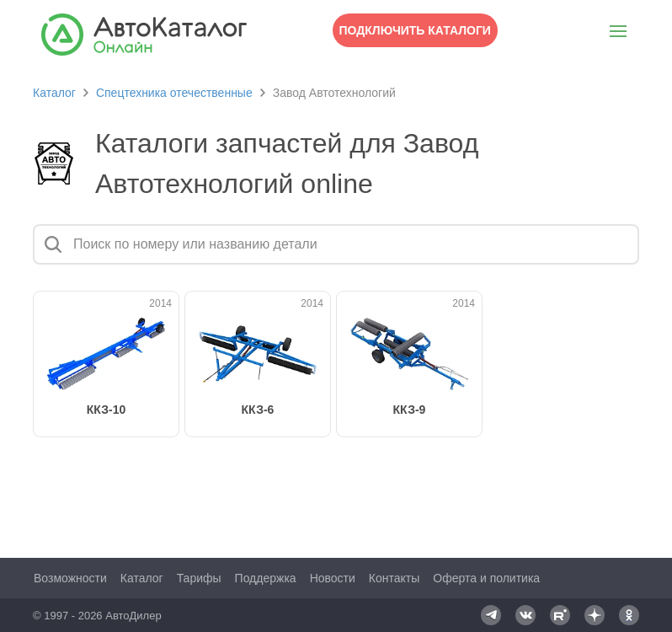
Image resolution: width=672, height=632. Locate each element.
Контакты (394, 578)
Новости (333, 578)
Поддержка (266, 578)
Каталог (54, 93)
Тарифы (199, 578)
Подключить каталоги (415, 30)
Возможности (70, 578)
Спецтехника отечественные (174, 93)
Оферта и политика (486, 578)
